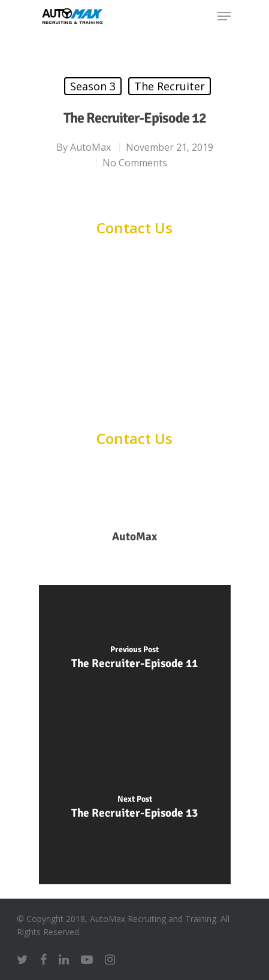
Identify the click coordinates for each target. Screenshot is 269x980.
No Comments (135, 163)
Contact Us (134, 228)
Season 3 (93, 86)
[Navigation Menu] (224, 16)
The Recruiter (170, 86)
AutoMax (90, 147)
